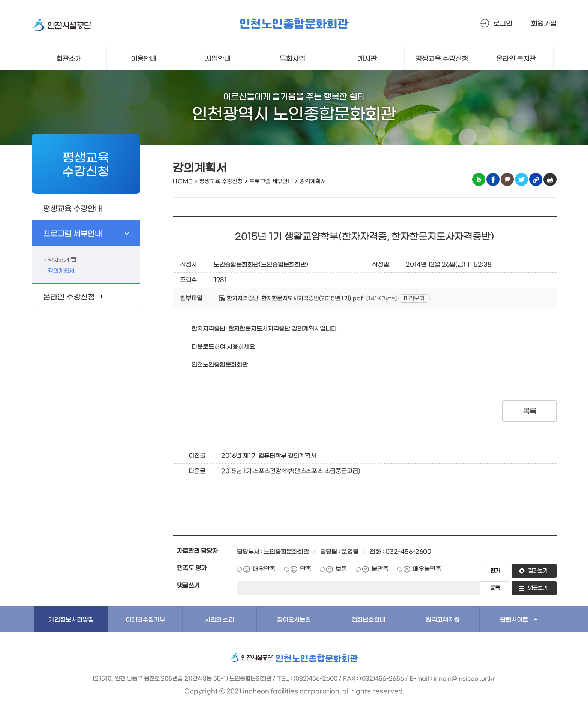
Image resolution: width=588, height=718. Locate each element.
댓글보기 (538, 588)
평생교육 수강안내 (73, 209)
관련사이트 (514, 620)
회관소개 (69, 59)
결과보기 (538, 571)
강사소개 (58, 260)
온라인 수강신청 (69, 297)
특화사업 (292, 59)
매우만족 (264, 569)
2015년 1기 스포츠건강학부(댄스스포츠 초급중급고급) (291, 471)
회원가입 (544, 24)
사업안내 (218, 59)
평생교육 (442, 59)
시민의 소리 (220, 620)
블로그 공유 (479, 179)
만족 (306, 569)
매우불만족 (427, 569)
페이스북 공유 (493, 179)
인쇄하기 (550, 179)
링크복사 (536, 179)
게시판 (367, 59)
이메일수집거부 (145, 620)
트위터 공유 (521, 179)
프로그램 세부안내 (73, 234)
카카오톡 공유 (507, 179)
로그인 (503, 24)
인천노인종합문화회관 (294, 25)
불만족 (380, 569)
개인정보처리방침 (71, 620)
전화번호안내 (368, 620)
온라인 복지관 (516, 59)
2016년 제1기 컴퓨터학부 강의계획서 (269, 456)
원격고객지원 (442, 620)
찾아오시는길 (294, 620)
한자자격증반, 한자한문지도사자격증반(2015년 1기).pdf (291, 298)
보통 (341, 569)
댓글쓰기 (188, 585)
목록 (529, 411)
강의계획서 (61, 271)
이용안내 (144, 59)
